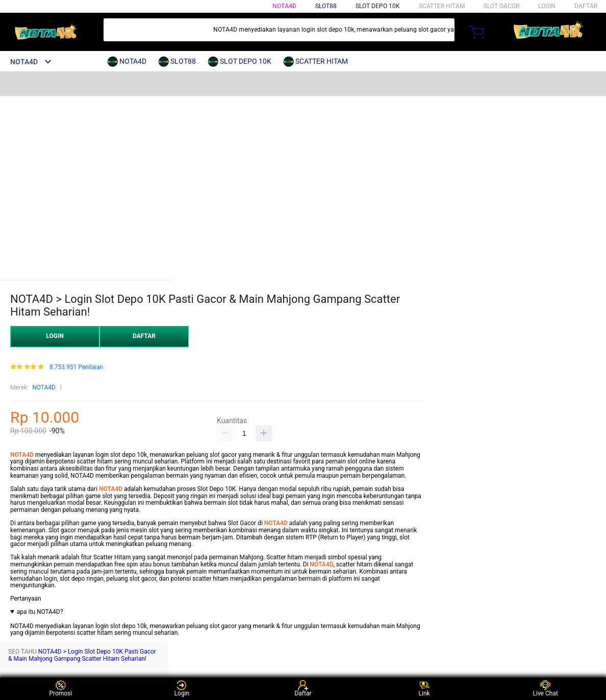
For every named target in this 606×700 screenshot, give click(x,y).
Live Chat (546, 689)
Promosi (60, 689)
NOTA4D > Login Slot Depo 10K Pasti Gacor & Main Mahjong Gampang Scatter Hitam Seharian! (82, 655)
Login (182, 689)
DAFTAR (586, 6)
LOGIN (547, 6)
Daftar (303, 689)
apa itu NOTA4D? (40, 612)
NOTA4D (284, 6)
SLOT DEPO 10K (378, 6)
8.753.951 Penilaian (76, 367)
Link (424, 689)
